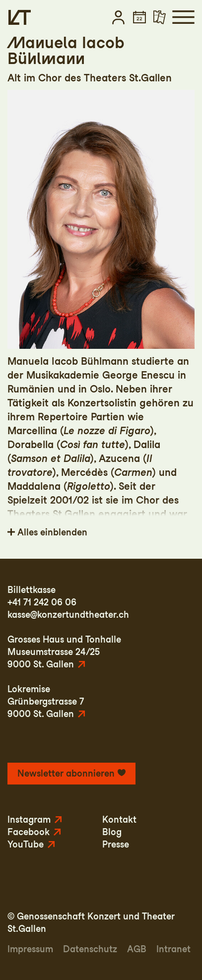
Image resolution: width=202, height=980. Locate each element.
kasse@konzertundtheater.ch (68, 615)
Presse (116, 844)
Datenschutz (90, 949)
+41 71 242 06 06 (42, 602)
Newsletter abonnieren (66, 773)
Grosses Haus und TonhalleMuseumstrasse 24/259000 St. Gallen (64, 652)
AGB (137, 949)
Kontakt (119, 819)
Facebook (29, 832)
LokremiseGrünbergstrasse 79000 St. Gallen (46, 701)
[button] (118, 17)
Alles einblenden (52, 532)
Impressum (30, 949)
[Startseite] (20, 17)
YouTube (26, 844)
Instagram (29, 819)
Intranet (173, 949)
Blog (112, 832)
